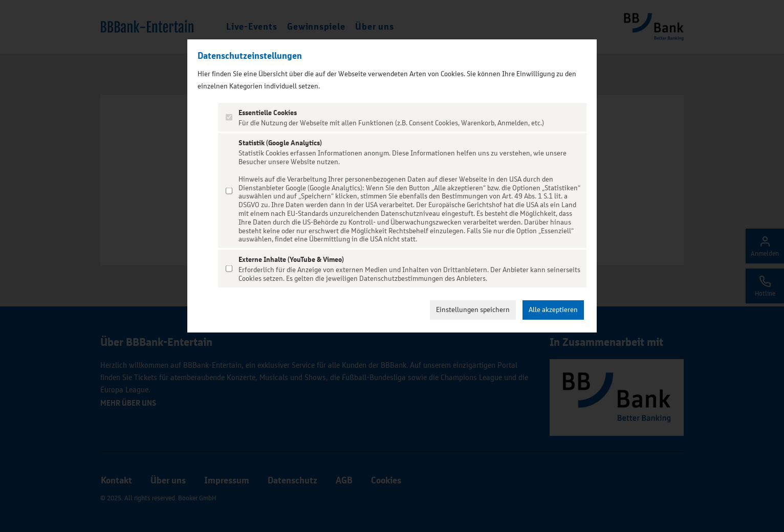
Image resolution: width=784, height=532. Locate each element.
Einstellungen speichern (473, 310)
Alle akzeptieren (553, 310)
